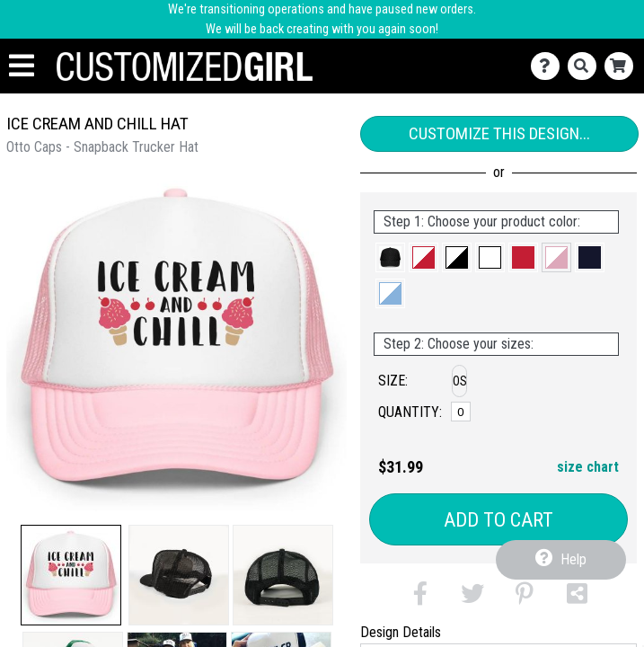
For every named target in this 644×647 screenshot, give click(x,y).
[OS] (460, 412)
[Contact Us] (549, 66)
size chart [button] (588, 467)
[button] (71, 575)
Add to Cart (498, 520)
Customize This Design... (499, 133)
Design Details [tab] (401, 632)
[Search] (586, 66)
